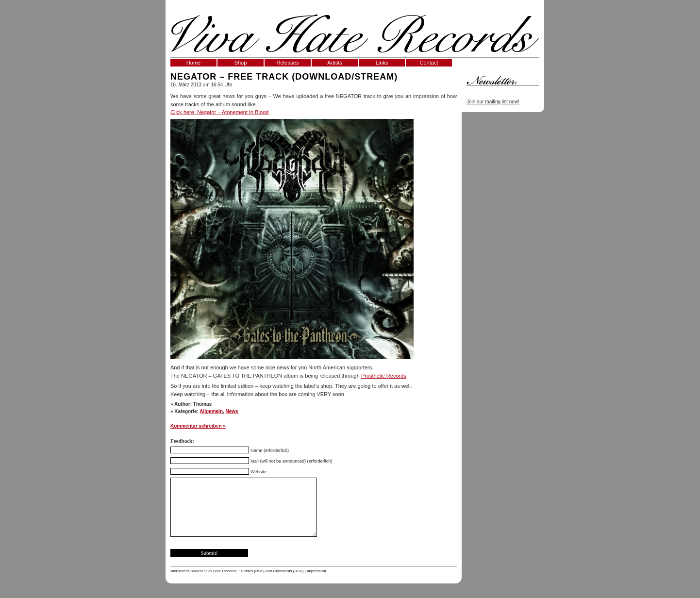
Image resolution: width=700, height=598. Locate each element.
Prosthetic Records (384, 376)
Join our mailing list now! (493, 102)
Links (382, 63)
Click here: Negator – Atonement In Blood (219, 112)
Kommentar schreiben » (198, 426)
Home (193, 63)
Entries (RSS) (253, 571)
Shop (241, 63)
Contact (429, 63)
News (232, 411)
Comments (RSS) (289, 571)
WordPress (180, 571)
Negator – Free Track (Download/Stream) (284, 77)
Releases (288, 63)
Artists (335, 63)
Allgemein (211, 411)
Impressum (317, 571)
